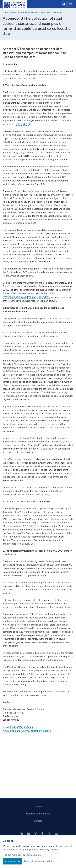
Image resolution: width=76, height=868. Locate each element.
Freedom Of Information (38, 814)
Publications (17, 12)
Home (5, 12)
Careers (38, 821)
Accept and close (12, 861)
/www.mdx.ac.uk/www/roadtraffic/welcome (27, 731)
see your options (45, 861)
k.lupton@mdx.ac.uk (21, 727)
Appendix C (22, 124)
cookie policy (34, 855)
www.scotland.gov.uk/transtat (19, 297)
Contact (38, 806)
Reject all (29, 861)
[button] (64, 4)
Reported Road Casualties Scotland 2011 (44, 12)
